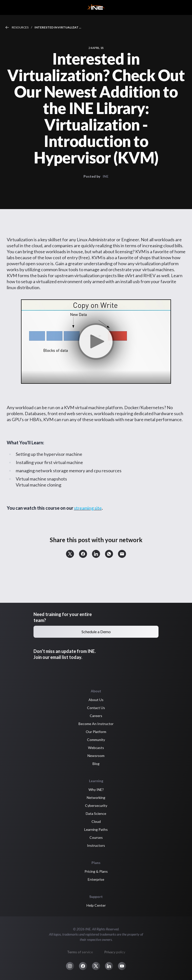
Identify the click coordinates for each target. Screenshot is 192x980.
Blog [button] (96, 764)
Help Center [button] (96, 905)
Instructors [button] (96, 845)
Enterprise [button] (96, 879)
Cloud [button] (96, 821)
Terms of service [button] (80, 952)
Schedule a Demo (96, 632)
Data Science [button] (96, 813)
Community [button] (96, 740)
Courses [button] (96, 837)
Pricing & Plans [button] (96, 871)
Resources (20, 27)
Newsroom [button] (96, 756)
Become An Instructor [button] (96, 724)
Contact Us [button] (96, 708)
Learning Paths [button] (96, 829)
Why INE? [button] (96, 790)
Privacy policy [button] (115, 952)
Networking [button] (96, 797)
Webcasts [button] (96, 748)
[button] (70, 554)
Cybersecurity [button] (96, 805)
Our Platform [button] (96, 732)
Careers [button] (96, 716)
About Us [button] (96, 700)
